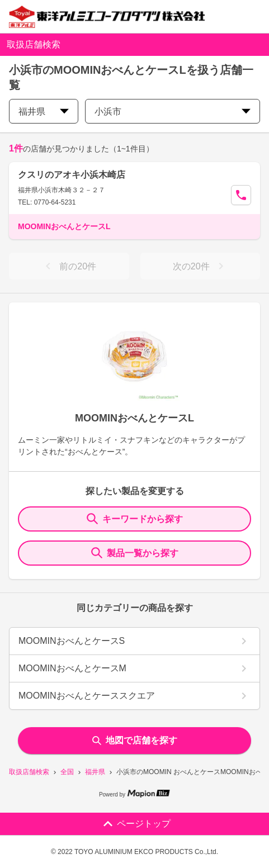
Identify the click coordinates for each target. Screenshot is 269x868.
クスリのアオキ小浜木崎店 (72, 175)
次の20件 (200, 266)
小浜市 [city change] (173, 112)
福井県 (95, 772)
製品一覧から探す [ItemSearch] (135, 553)
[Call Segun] (241, 195)
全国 (67, 772)
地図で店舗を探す (135, 740)
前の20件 (69, 266)
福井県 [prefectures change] (44, 112)
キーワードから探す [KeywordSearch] (135, 519)
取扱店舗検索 (29, 772)
